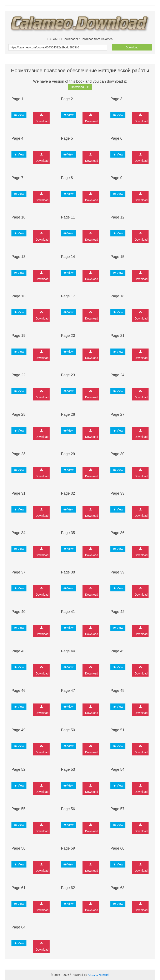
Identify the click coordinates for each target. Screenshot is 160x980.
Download (132, 47)
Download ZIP (80, 87)
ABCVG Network (99, 975)
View (19, 115)
